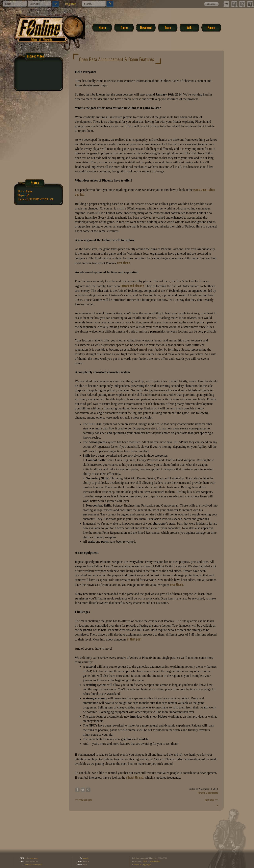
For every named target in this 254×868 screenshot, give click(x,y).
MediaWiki (155, 861)
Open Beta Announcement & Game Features (116, 59)
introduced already (132, 286)
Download (146, 27)
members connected (33, 864)
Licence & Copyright (141, 864)
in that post (134, 639)
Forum (211, 27)
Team (168, 27)
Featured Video (35, 56)
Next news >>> (211, 800)
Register (70, 4)
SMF (145, 861)
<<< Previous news (84, 800)
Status (35, 183)
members (34, 858)
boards (85, 858)
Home (102, 27)
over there (123, 263)
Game (124, 27)
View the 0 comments (208, 793)
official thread (135, 777)
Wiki (190, 27)
